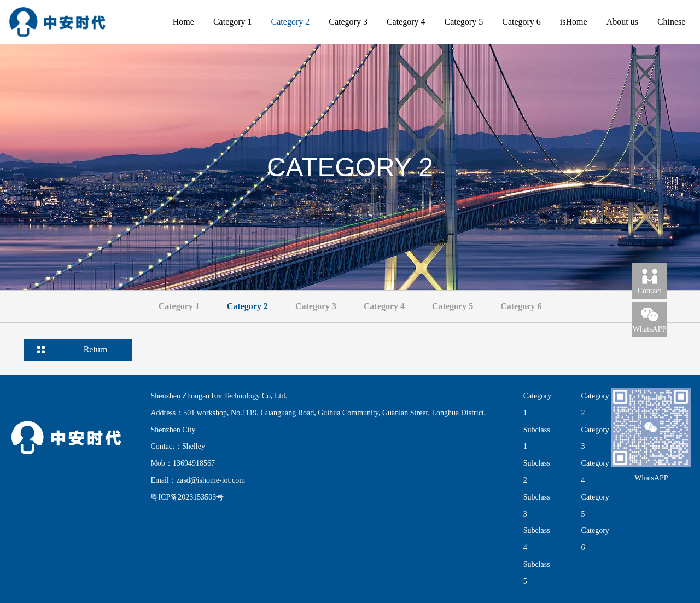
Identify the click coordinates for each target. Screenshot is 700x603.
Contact (650, 281)
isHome (574, 22)
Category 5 (464, 22)
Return (96, 349)
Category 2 (291, 22)
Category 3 (348, 22)
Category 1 (233, 22)
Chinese (672, 22)
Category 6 (521, 22)
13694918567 (194, 463)
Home (183, 22)
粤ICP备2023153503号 (187, 497)
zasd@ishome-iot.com (211, 480)
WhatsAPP (649, 319)
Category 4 (406, 22)
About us (622, 22)
